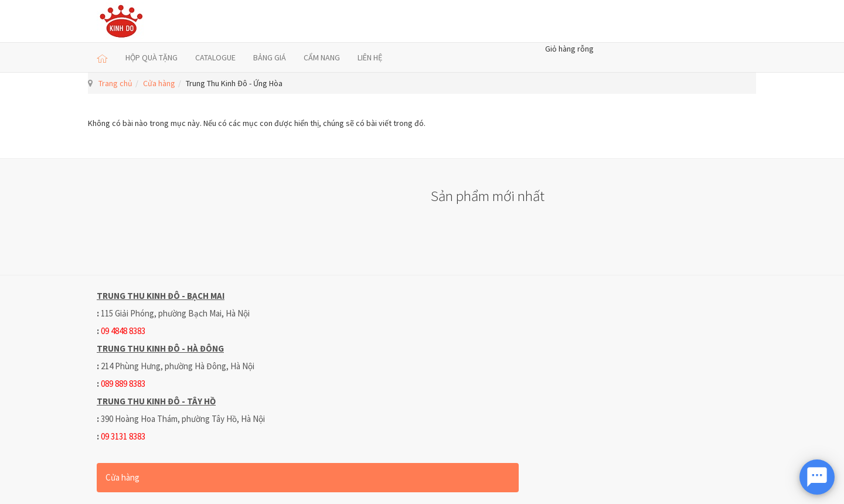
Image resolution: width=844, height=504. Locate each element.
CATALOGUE (215, 57)
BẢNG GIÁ (270, 57)
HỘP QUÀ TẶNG (152, 57)
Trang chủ (115, 83)
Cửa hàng (159, 83)
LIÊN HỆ (370, 57)
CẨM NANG (322, 57)
